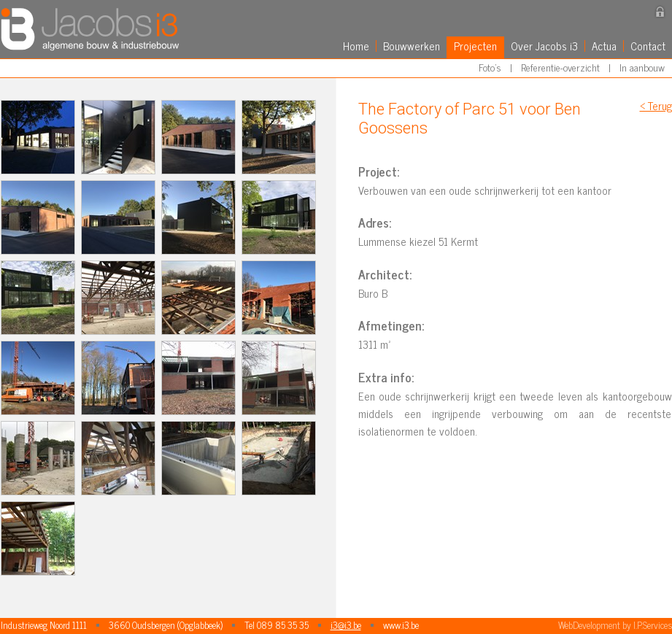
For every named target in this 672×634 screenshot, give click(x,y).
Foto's (490, 67)
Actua (604, 46)
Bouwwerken (412, 46)
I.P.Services (653, 625)
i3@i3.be (346, 625)
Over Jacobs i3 (544, 46)
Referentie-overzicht (560, 67)
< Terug (656, 105)
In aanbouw (642, 67)
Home (356, 46)
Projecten (475, 46)
